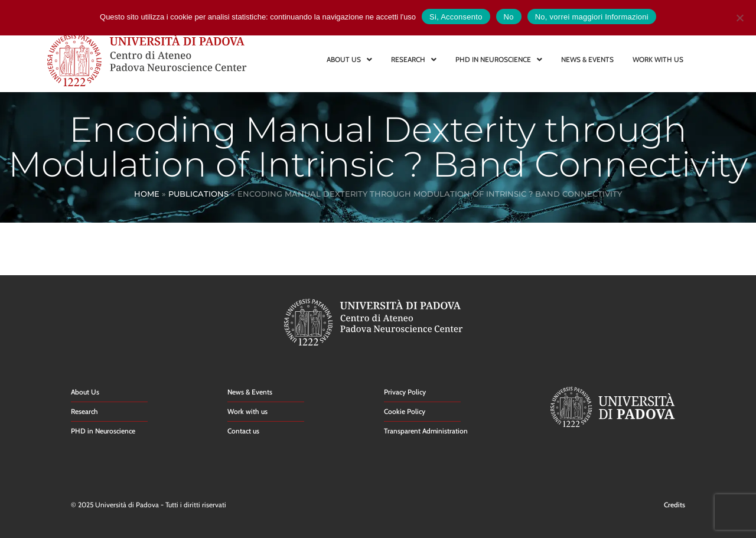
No (509, 17)
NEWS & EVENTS (587, 59)
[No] (739, 16)
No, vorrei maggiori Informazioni (592, 17)
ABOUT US (349, 59)
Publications (198, 194)
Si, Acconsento (456, 17)
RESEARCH (414, 59)
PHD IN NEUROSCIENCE (499, 59)
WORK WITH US (658, 59)
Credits (674, 505)
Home (147, 194)
